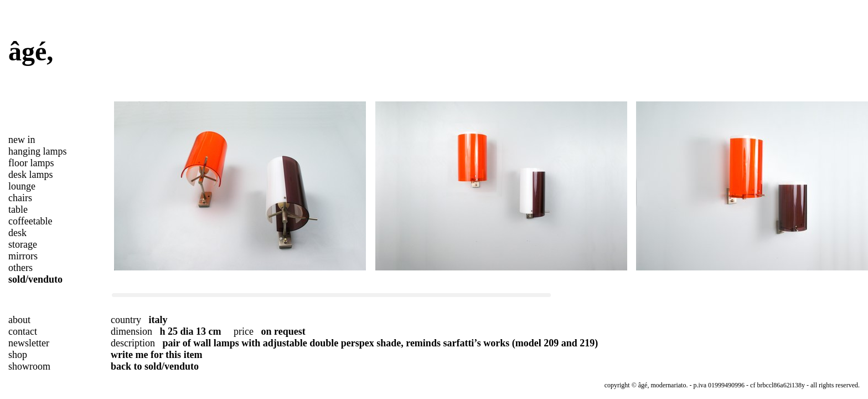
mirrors (23, 256)
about (19, 320)
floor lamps (31, 163)
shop (18, 355)
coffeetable (30, 221)
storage (23, 244)
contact (23, 331)
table (18, 209)
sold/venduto (35, 279)
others (20, 268)
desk (17, 233)
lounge (22, 186)
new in (22, 140)
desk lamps (31, 175)
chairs (20, 198)
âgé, (31, 51)
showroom (29, 366)
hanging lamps (38, 151)
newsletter (29, 343)
